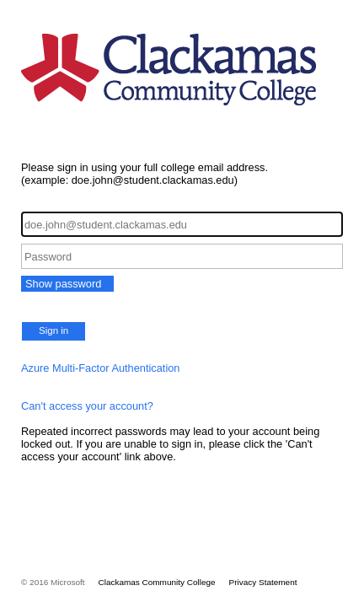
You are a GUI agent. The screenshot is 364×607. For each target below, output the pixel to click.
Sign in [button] (54, 330)
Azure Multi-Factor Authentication (101, 368)
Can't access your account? (87, 406)
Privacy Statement (263, 582)
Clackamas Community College (157, 582)
